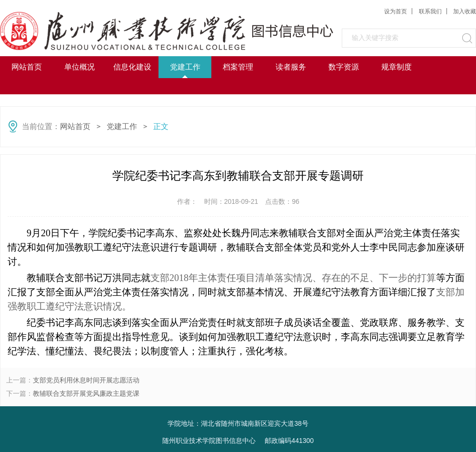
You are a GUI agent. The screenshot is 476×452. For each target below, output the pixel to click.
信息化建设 (132, 67)
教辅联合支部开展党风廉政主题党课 (86, 393)
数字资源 (344, 67)
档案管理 (238, 67)
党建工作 (185, 67)
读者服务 (291, 67)
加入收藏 (465, 11)
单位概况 (79, 67)
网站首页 (27, 67)
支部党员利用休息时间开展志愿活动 (86, 380)
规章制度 (397, 67)
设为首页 (396, 11)
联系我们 (430, 11)
